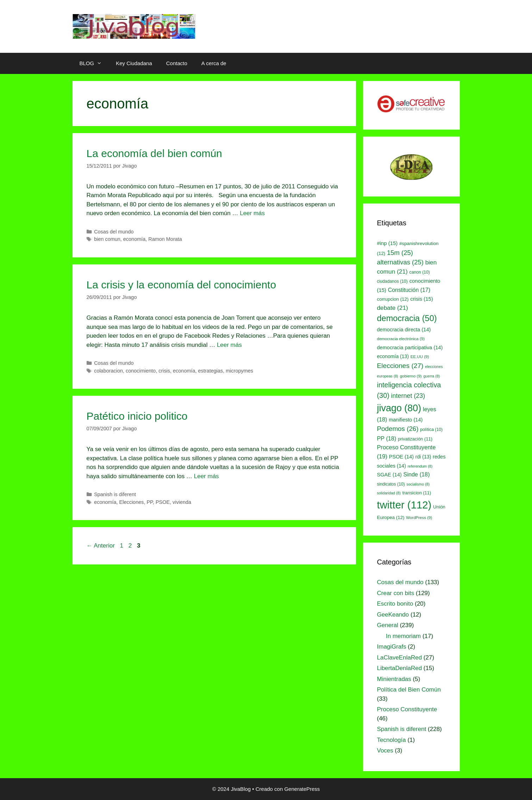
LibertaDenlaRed (400, 668)
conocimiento (141, 371)
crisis (164, 371)
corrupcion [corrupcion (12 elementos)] (393, 299)
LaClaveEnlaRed (400, 658)
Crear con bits (396, 593)
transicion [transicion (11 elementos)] (417, 493)
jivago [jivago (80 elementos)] (399, 408)
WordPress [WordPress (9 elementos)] (419, 518)
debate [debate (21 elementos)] (393, 308)
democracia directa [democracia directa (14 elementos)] (404, 330)
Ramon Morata (165, 239)
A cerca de (214, 63)
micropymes (239, 371)
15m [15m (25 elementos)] (400, 253)
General (388, 625)
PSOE (163, 502)
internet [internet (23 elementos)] (408, 396)
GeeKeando (393, 615)
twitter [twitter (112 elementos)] (404, 505)
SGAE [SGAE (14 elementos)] (389, 475)
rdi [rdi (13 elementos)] (423, 457)
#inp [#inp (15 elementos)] (387, 243)
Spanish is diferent (115, 494)
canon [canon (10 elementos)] (420, 272)
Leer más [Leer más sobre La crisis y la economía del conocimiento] (229, 345)
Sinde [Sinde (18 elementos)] (417, 474)
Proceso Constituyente (407, 709)
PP (149, 502)
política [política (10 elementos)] (431, 430)
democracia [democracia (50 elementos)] (407, 318)
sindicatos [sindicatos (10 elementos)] (391, 484)
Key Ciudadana (134, 63)
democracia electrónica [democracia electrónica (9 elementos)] (401, 339)
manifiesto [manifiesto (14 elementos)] (406, 420)
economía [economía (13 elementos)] (393, 356)
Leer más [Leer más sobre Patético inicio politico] (206, 476)
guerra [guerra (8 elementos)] (431, 376)
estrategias (211, 371)
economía (134, 239)
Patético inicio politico (137, 416)
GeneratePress (302, 789)
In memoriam (403, 636)
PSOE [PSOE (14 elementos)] (401, 457)
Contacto (177, 63)
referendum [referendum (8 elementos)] (420, 466)
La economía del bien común (154, 153)
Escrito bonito (395, 604)
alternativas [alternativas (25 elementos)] (400, 262)
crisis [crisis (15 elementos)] (422, 299)
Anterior (101, 546)
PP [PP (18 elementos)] (387, 438)
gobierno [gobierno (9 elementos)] (411, 376)
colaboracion (108, 371)
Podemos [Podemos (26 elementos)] (398, 429)
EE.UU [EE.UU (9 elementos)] (420, 357)
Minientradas (394, 679)
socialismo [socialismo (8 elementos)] (418, 484)
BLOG (94, 63)
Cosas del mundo (114, 232)
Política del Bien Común (409, 690)
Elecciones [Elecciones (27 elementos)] (400, 366)
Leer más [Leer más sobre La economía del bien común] (252, 213)
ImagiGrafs (392, 647)
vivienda (182, 502)
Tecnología (392, 740)
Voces (385, 751)
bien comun (107, 239)
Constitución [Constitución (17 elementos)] (409, 290)
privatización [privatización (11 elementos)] (415, 439)
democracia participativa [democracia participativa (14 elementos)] (410, 348)
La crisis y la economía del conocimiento (181, 285)
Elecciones (132, 502)
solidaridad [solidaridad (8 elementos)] (389, 493)
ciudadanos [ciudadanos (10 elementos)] (392, 281)
